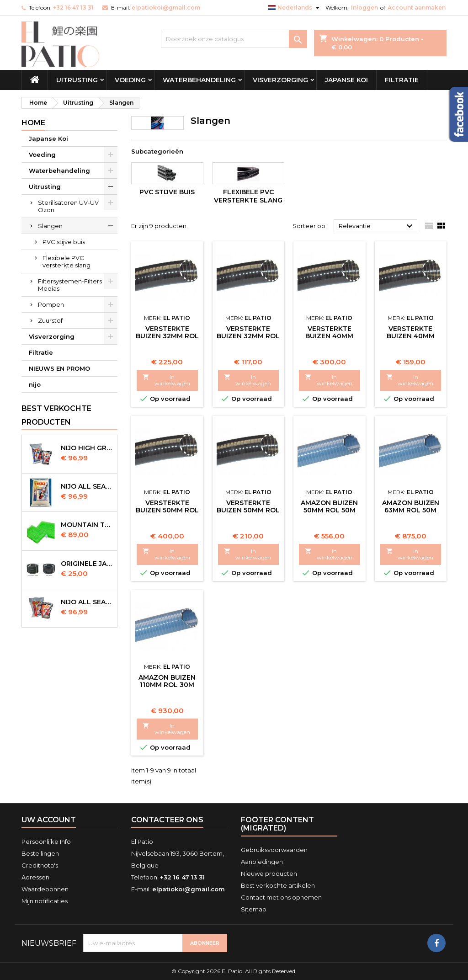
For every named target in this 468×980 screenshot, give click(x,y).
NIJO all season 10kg (87, 602)
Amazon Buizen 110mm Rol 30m (167, 681)
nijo (35, 384)
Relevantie (377, 226)
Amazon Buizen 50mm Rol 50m (329, 506)
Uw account (49, 820)
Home (33, 123)
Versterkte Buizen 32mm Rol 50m (167, 336)
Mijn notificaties (45, 901)
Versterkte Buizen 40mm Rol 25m (329, 336)
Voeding (130, 80)
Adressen (35, 877)
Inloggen (364, 8)
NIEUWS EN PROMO (59, 368)
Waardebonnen (45, 889)
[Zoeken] (234, 39)
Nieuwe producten (269, 873)
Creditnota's (40, 865)
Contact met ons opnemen (281, 897)
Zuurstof (50, 320)
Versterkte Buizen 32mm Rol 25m (248, 336)
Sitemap (254, 909)
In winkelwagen (166, 380)
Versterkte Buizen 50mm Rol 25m (248, 510)
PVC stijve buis (64, 242)
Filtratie (402, 80)
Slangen (50, 226)
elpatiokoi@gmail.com (166, 8)
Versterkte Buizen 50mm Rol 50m (167, 510)
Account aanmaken (417, 8)
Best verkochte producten (56, 415)
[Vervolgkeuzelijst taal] (295, 8)
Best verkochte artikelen (278, 885)
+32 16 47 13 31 (73, 8)
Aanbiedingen (262, 862)
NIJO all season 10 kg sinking (87, 486)
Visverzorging (280, 80)
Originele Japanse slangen (87, 564)
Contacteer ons (167, 820)
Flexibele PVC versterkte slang (66, 261)
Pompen (51, 304)
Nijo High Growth (87, 448)
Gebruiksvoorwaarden (274, 850)
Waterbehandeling (199, 80)
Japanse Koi (346, 80)
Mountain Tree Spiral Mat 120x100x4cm (87, 525)
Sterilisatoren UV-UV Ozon (68, 206)
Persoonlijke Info (46, 842)
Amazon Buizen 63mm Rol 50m (411, 506)
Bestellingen (40, 853)
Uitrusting (77, 80)
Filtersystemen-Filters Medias (70, 285)
